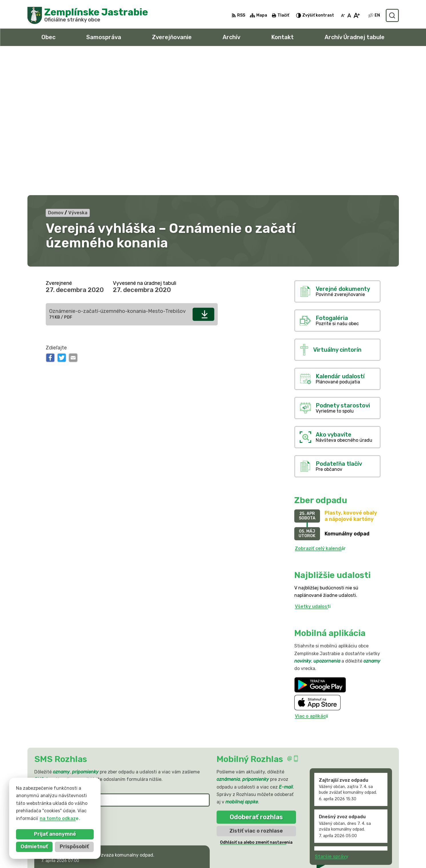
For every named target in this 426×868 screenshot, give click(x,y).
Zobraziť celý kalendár (320, 408)
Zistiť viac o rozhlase (256, 690)
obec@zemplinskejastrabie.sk (350, 849)
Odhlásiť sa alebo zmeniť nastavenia (256, 702)
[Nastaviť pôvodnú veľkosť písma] (349, 15)
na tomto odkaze (59, 818)
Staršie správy (332, 716)
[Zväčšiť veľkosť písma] (356, 15)
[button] (192, 736)
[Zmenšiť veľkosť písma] (343, 15)
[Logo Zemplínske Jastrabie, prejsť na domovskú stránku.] (88, 15)
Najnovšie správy (71, 738)
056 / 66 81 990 (334, 843)
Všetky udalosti (313, 466)
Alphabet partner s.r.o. (112, 805)
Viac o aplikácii (311, 576)
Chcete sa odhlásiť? (55, 690)
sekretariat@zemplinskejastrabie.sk (357, 856)
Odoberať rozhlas (256, 676)
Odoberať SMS (62, 677)
